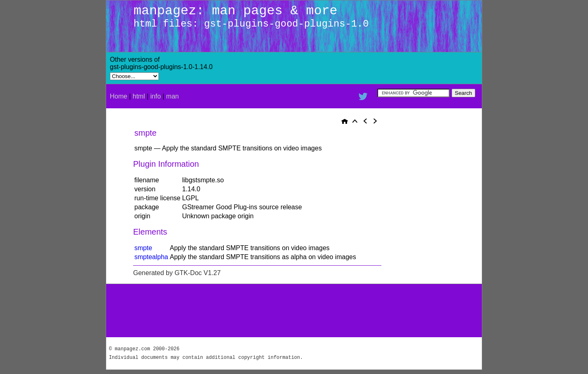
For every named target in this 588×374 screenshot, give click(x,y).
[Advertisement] (384, 68)
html (139, 96)
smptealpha (151, 257)
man (173, 96)
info (156, 96)
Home (119, 96)
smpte (143, 248)
